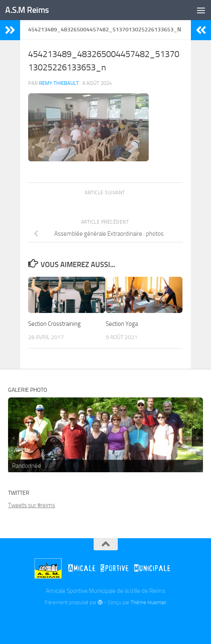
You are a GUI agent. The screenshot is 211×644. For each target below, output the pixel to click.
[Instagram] (120, 621)
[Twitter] (106, 621)
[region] (105, 435)
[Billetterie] (91, 622)
